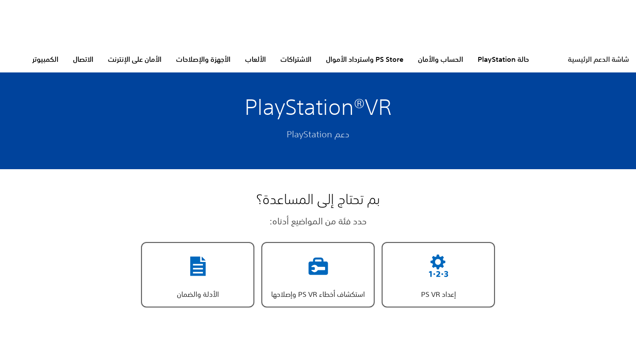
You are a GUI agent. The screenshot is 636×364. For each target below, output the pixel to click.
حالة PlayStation (503, 59)
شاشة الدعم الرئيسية (598, 59)
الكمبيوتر (45, 59)
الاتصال (83, 59)
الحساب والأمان (441, 59)
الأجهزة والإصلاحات (203, 59)
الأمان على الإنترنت (135, 59)
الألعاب (255, 59)
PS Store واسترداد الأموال (365, 59)
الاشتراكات (296, 59)
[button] (438, 275)
